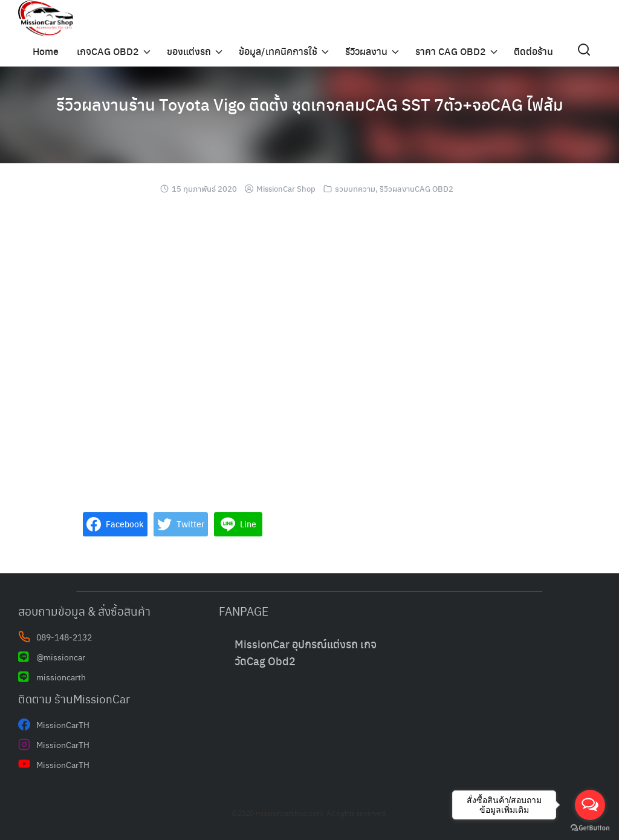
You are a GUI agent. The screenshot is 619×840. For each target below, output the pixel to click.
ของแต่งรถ (189, 51)
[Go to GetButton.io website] (590, 828)
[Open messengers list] (590, 805)
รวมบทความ (355, 188)
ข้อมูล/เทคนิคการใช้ (278, 51)
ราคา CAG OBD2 (451, 51)
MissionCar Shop (286, 188)
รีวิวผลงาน (366, 51)
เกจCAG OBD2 (108, 51)
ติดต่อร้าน (533, 51)
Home (46, 51)
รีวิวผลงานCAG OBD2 (416, 188)
